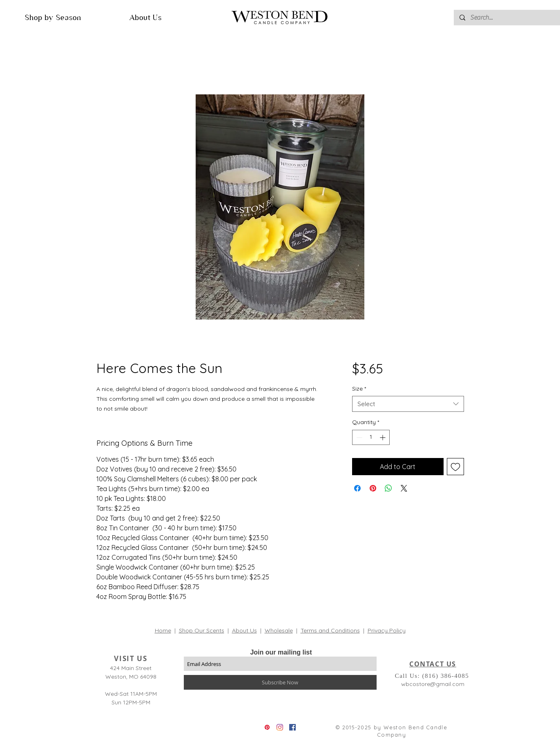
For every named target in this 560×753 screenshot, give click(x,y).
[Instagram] (280, 727)
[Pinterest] (267, 727)
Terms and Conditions (330, 630)
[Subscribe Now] (280, 682)
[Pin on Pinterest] (373, 488)
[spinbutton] (371, 437)
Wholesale (279, 630)
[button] (53, 17)
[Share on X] (404, 488)
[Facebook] (292, 727)
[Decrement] (358, 437)
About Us (244, 630)
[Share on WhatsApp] (388, 488)
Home (163, 630)
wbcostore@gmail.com (433, 684)
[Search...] (510, 18)
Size (359, 389)
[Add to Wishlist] (455, 467)
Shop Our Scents (202, 630)
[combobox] (408, 404)
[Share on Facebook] (357, 488)
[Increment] (383, 437)
